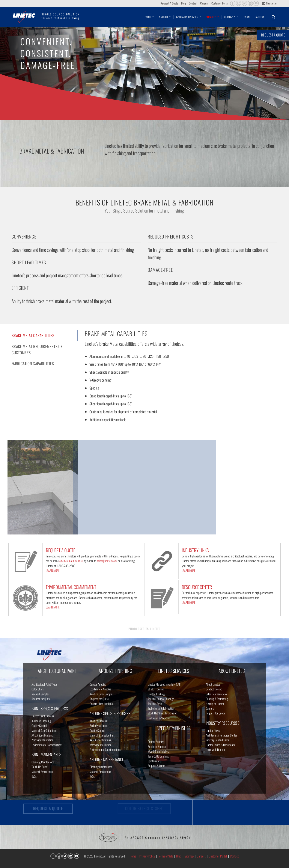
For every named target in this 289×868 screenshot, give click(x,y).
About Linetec (213, 684)
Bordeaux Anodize (157, 746)
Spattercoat (154, 761)
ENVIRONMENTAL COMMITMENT (71, 587)
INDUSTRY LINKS (195, 550)
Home (133, 856)
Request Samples (40, 694)
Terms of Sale (166, 856)
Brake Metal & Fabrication (161, 708)
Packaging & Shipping (159, 718)
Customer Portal (220, 3)
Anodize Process (98, 721)
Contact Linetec (214, 689)
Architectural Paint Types (44, 684)
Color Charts (38, 689)
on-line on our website (71, 561)
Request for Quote (41, 699)
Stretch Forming (156, 689)
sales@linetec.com (107, 561)
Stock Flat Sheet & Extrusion (162, 713)
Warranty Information (42, 740)
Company (231, 17)
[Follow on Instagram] (239, 3)
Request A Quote (169, 3)
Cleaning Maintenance (43, 762)
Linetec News (213, 730)
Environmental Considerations (47, 745)
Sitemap (189, 856)
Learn (246, 17)
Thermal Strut (155, 704)
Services (212, 17)
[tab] (45, 335)
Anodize (165, 17)
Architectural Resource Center (221, 735)
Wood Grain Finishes (158, 751)
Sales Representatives (217, 694)
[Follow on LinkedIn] (250, 3)
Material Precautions (42, 772)
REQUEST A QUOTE (60, 550)
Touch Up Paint (39, 767)
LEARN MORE (53, 570)
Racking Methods (99, 725)
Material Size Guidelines (44, 730)
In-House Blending (41, 721)
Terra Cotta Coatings (158, 756)
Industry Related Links (217, 740)
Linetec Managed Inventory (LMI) (165, 684)
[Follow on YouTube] (256, 3)
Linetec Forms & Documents (220, 745)
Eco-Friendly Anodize (100, 689)
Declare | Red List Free (101, 704)
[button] (270, 3)
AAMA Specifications (42, 735)
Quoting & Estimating (217, 699)
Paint (149, 17)
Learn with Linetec (215, 749)
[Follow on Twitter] (245, 3)
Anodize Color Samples (102, 694)
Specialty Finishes (188, 17)
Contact (193, 3)
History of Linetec (215, 704)
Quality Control (39, 725)
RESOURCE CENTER (197, 587)
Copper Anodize (98, 684)
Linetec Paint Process (43, 716)
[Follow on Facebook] (233, 3)
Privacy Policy (147, 856)
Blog (184, 3)
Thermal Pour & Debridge (161, 699)
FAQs (34, 776)
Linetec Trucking (156, 694)
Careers (204, 3)
